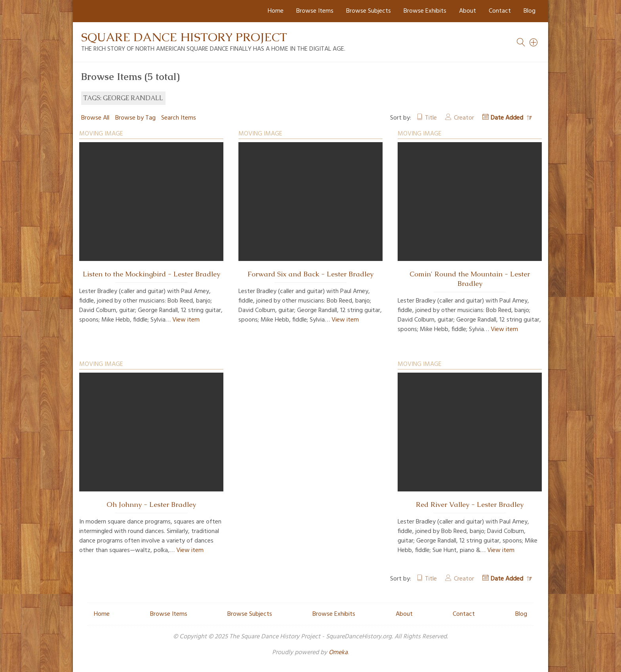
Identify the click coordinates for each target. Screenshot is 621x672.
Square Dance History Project (184, 37)
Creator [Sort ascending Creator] (464, 118)
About (468, 11)
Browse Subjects (369, 11)
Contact (500, 11)
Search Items (179, 118)
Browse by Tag (135, 118)
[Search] (534, 42)
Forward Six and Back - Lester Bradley (310, 274)
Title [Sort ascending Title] (431, 118)
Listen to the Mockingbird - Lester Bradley (151, 274)
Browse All (95, 118)
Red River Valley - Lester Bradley (470, 504)
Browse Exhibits (425, 11)
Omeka (338, 653)
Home (276, 11)
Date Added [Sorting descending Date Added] (508, 118)
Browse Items (315, 11)
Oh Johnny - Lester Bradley (151, 504)
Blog (530, 11)
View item (186, 320)
